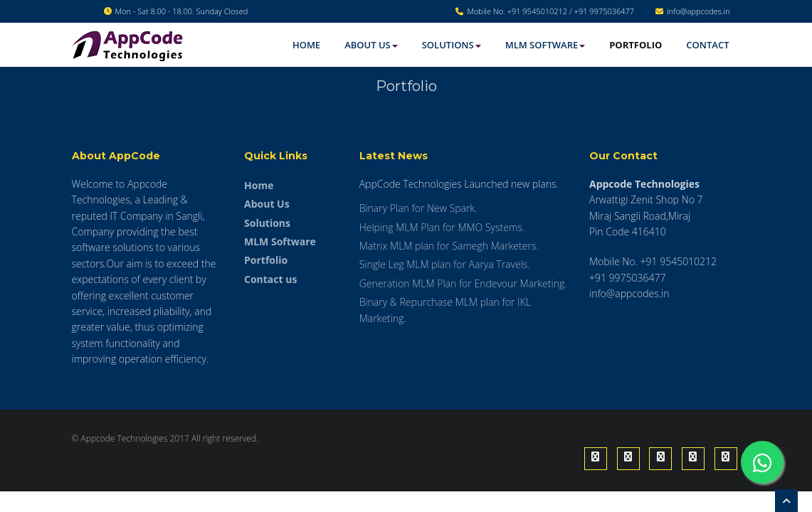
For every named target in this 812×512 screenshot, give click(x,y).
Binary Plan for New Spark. (418, 208)
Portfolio (636, 45)
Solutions (452, 45)
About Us (371, 45)
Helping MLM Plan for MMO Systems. (442, 227)
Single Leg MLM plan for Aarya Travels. (445, 264)
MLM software (545, 45)
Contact (707, 45)
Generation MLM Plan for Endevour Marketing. (463, 283)
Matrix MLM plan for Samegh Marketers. (449, 246)
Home (306, 45)
